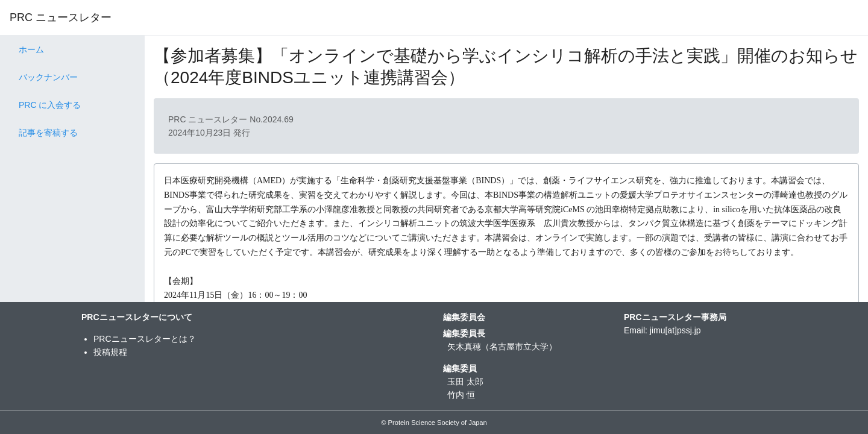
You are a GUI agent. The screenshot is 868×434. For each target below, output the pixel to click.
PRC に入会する (50, 105)
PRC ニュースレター (61, 17)
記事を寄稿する (48, 133)
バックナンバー (48, 77)
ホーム (31, 49)
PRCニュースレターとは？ (145, 339)
